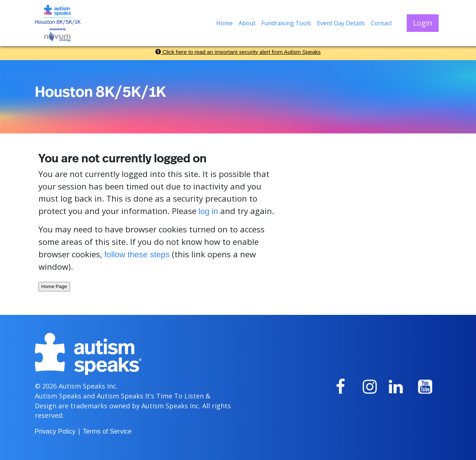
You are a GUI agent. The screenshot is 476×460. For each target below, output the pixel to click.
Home (224, 23)
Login (423, 23)
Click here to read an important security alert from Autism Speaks (238, 52)
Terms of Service (107, 431)
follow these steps (137, 255)
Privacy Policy (55, 431)
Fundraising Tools (286, 23)
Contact (381, 23)
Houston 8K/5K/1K (100, 92)
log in (209, 211)
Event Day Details (341, 23)
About (247, 23)
